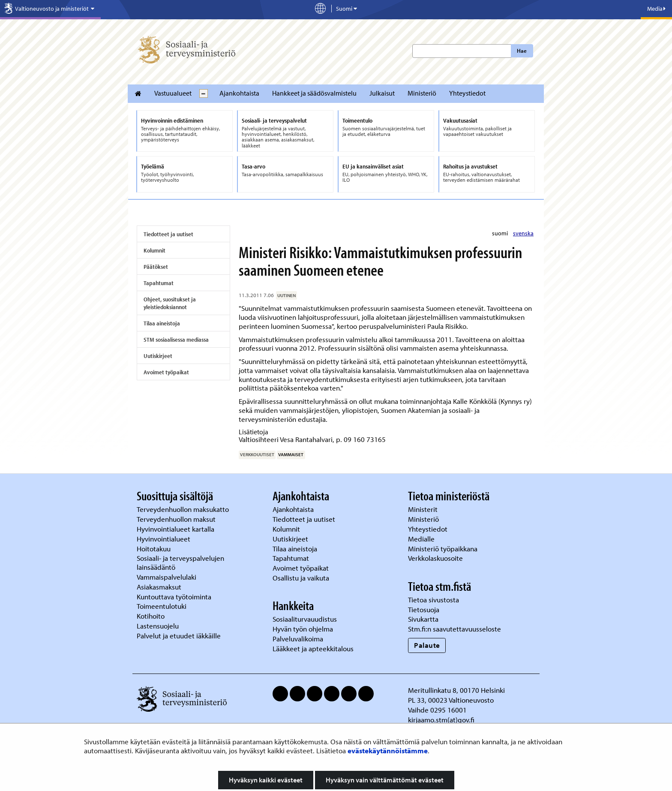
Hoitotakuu (154, 549)
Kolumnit (154, 250)
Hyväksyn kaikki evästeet (266, 780)
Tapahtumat (159, 283)
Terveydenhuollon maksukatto (184, 509)
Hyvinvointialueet (164, 539)
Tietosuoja (424, 609)
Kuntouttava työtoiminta (174, 597)
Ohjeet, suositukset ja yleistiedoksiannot (170, 303)
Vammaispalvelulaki (167, 577)
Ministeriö (422, 93)
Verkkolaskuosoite (436, 558)
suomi (501, 233)
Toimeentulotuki (162, 606)
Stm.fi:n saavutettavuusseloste (454, 629)
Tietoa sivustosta (433, 600)
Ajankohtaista (239, 93)
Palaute (427, 645)
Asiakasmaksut (159, 587)
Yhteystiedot (467, 93)
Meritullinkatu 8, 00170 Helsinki (456, 690)
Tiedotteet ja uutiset (168, 234)
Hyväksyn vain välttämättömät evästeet (385, 780)
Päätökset (156, 267)
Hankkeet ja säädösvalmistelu (314, 93)
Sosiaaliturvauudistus (305, 619)
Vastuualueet (173, 93)
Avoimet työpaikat (166, 372)
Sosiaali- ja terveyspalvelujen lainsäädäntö (180, 562)
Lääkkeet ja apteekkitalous (313, 648)
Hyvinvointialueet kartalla (176, 529)
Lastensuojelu (159, 626)
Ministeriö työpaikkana (444, 549)
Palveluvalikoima (298, 639)
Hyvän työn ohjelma (303, 629)
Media (656, 9)
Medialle (422, 539)
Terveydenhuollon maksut (177, 519)
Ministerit (424, 509)
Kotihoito (151, 616)
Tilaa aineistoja (162, 323)
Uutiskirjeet (158, 356)
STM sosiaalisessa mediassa (176, 340)
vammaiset (291, 454)
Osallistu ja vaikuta (301, 578)
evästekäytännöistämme (388, 750)
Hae (522, 51)
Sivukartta (423, 619)
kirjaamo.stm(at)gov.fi (441, 720)
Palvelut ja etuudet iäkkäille (179, 636)
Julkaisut (382, 93)
